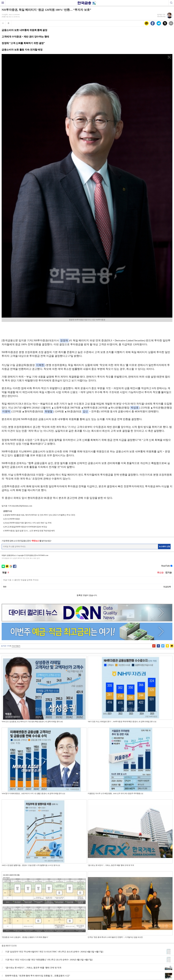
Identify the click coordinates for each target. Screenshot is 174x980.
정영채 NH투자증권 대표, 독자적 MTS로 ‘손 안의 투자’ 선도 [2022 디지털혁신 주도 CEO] (40, 515)
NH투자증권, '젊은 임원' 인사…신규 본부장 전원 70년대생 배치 (30, 531)
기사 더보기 (16, 646)
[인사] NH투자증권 (12, 519)
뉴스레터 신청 (164, 546)
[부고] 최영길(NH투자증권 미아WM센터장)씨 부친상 (26, 527)
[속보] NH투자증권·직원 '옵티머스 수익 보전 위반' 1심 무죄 (28, 523)
